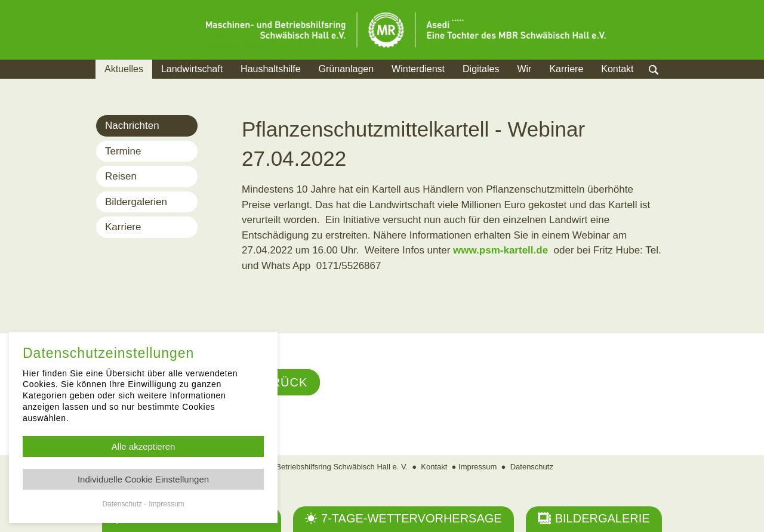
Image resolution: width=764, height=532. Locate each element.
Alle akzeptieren (144, 446)
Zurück (281, 382)
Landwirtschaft (192, 69)
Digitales (481, 69)
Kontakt (617, 69)
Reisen (121, 176)
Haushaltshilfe (271, 69)
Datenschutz (532, 467)
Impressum (478, 467)
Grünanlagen (346, 69)
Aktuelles (124, 69)
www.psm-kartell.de (500, 250)
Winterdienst (418, 69)
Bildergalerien (136, 202)
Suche (665, 84)
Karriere (566, 69)
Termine (123, 151)
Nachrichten (132, 126)
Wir (524, 69)
